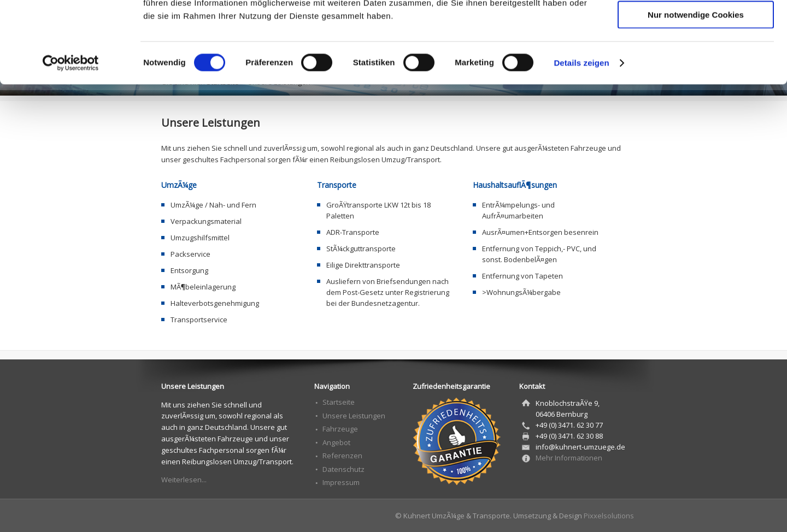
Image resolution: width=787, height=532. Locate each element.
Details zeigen (581, 139)
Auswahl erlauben (696, 59)
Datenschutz (343, 469)
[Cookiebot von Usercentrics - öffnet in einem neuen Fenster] (71, 139)
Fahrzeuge (340, 429)
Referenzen (342, 456)
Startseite (339, 402)
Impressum (341, 482)
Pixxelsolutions (609, 516)
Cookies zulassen (696, 27)
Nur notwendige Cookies (696, 91)
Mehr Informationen (569, 458)
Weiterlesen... (184, 480)
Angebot (336, 442)
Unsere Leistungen (354, 416)
